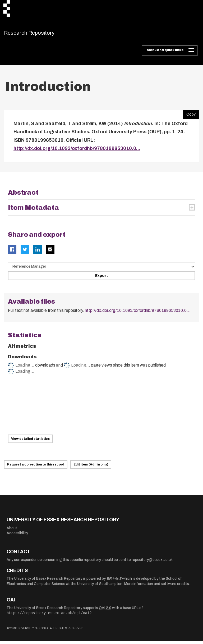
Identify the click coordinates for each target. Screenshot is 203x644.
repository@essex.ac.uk (152, 563)
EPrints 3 (114, 582)
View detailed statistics (30, 442)
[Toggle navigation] (170, 54)
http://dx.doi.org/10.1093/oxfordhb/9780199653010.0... (77, 152)
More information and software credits (157, 587)
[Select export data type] (101, 270)
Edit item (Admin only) (91, 468)
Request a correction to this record (36, 468)
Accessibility (17, 536)
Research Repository (41, 34)
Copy (189, 116)
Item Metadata (33, 211)
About (12, 531)
